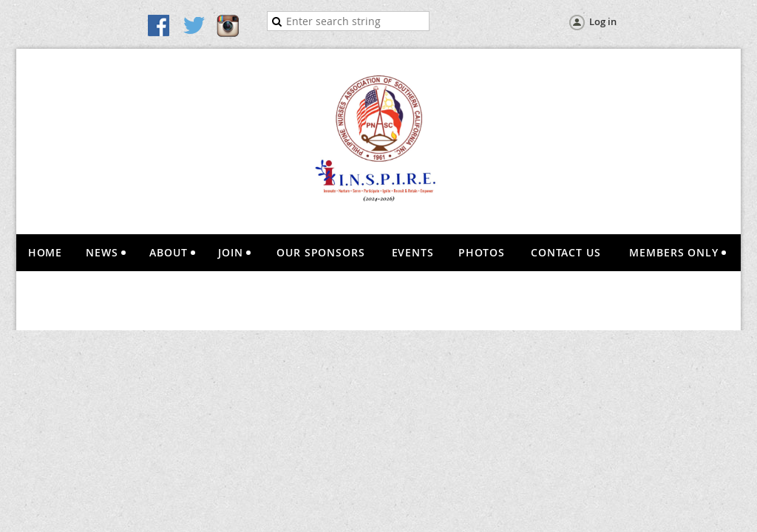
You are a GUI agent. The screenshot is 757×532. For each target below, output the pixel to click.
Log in (603, 21)
